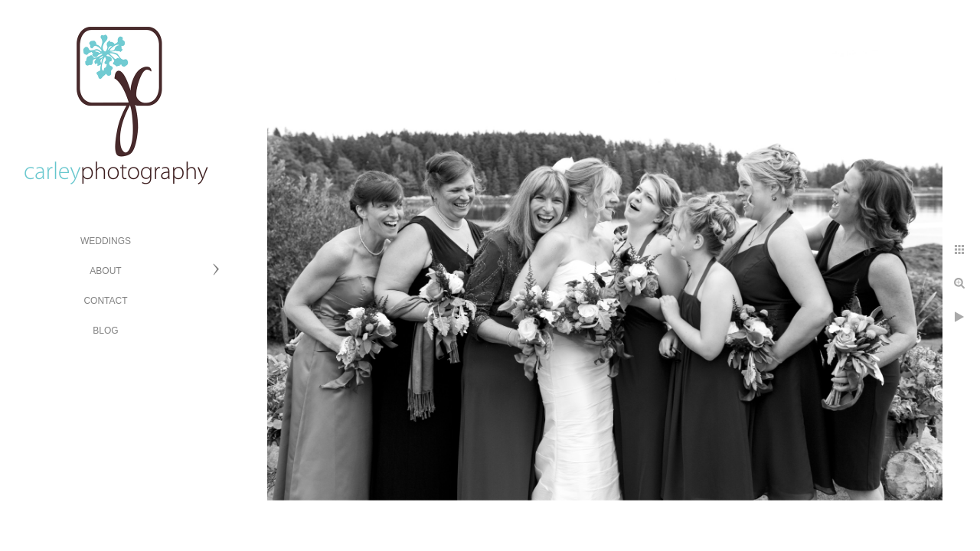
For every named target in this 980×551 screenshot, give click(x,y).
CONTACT (105, 301)
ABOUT (105, 271)
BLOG (105, 331)
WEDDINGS (106, 241)
